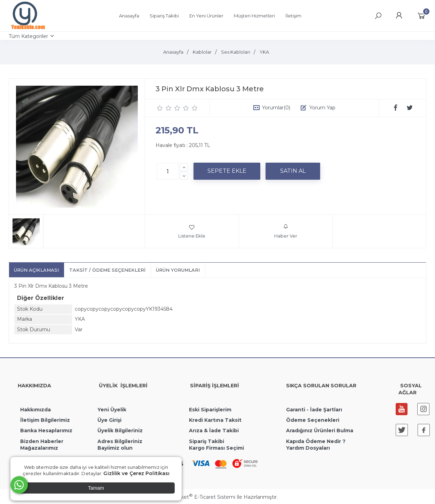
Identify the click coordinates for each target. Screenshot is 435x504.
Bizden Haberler (42, 441)
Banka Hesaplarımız (46, 431)
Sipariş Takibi (207, 441)
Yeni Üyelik (112, 410)
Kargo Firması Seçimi (216, 448)
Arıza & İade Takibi (214, 431)
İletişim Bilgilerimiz (44, 420)
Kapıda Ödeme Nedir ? (316, 441)
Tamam (96, 488)
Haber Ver (286, 231)
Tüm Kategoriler (28, 36)
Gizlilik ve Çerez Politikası (136, 473)
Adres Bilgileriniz (120, 441)
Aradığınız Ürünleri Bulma (320, 431)
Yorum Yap (322, 108)
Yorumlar (276, 108)
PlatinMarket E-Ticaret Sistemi (196, 497)
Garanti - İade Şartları (314, 410)
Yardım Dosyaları (308, 448)
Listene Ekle (192, 231)
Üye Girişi (109, 420)
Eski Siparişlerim (210, 410)
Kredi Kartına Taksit (215, 420)
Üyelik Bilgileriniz (120, 431)
